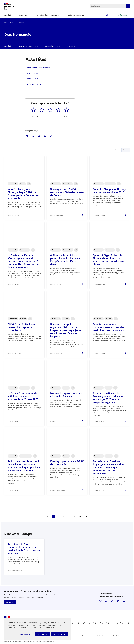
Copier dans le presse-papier (51, 136)
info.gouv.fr (103, 623)
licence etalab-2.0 (47, 641)
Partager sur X (33, 136)
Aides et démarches (51, 46)
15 (124, 150)
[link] (48, 516)
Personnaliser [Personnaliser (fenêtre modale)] (26, 634)
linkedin (106, 601)
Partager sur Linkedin (39, 136)
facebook (112, 601)
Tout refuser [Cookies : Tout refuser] (42, 634)
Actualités (8, 15)
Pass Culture (33, 79)
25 (80, 516)
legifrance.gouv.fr (88, 623)
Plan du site (116, 636)
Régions (107, 15)
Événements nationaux (76, 15)
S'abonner (10, 602)
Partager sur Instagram (45, 136)
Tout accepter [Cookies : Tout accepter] (60, 634)
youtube (124, 601)
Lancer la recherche (128, 6)
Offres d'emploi (34, 84)
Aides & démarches (41, 15)
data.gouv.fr (73, 623)
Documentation (57, 15)
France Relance (34, 73)
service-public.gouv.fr (119, 623)
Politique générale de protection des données (96, 636)
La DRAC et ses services (28, 46)
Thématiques (123, 15)
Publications (70, 46)
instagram (118, 601)
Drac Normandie (9, 23)
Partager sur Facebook (27, 136)
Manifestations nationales (39, 68)
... (74, 516)
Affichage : (122, 150)
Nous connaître (23, 15)
